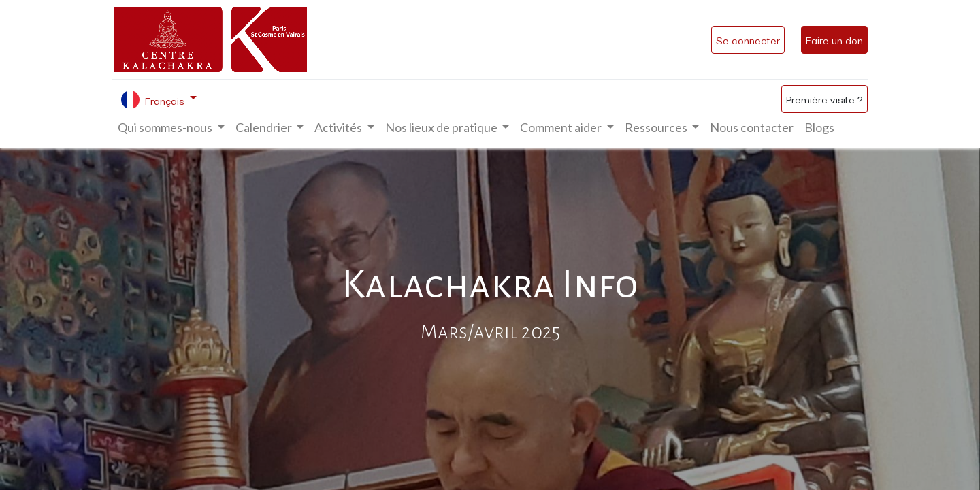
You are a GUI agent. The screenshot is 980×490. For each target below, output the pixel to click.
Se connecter (748, 39)
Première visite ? (824, 99)
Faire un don (834, 39)
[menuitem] (752, 128)
